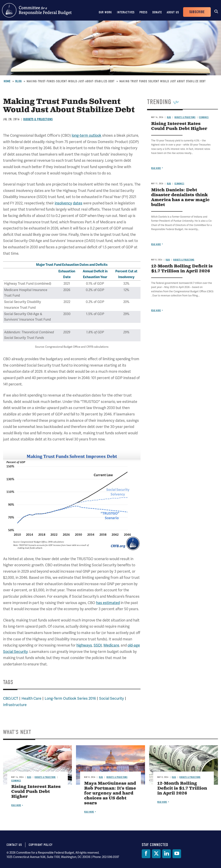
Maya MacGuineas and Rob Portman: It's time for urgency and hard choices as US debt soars (110, 793)
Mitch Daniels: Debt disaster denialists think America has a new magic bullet (180, 198)
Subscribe (197, 12)
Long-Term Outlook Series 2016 (70, 698)
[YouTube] (177, 854)
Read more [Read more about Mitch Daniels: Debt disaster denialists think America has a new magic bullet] (156, 244)
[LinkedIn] (167, 854)
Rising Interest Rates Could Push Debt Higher (179, 126)
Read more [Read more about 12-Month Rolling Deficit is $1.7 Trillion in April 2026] (156, 310)
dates (78, 203)
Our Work (105, 12)
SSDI (98, 645)
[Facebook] (146, 854)
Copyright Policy (41, 845)
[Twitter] (156, 854)
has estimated (108, 603)
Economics (204, 117)
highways (84, 645)
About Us (173, 12)
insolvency (63, 203)
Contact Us (14, 845)
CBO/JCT (11, 698)
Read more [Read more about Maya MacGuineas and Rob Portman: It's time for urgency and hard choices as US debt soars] (89, 812)
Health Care (31, 698)
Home (7, 81)
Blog (19, 81)
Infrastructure (15, 705)
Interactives (126, 12)
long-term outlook (87, 135)
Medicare (111, 645)
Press (143, 12)
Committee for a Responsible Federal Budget (37, 10)
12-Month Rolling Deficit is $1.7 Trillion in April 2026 (182, 269)
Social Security (112, 698)
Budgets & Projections (38, 119)
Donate (157, 12)
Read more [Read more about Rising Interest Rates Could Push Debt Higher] (156, 168)
